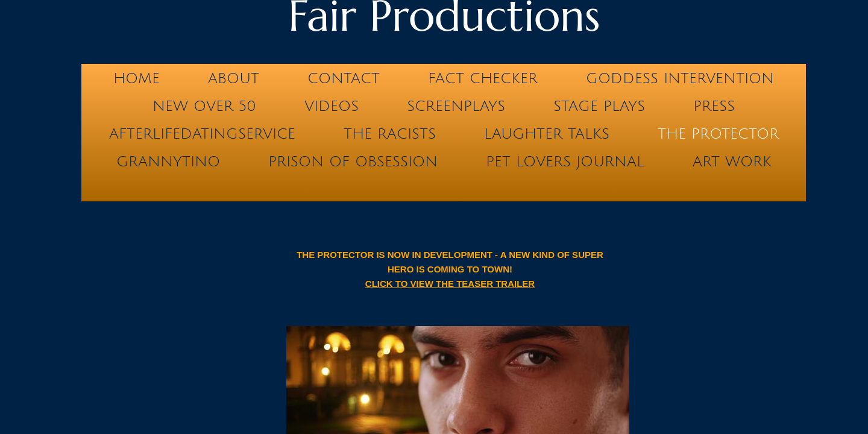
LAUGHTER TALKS (547, 134)
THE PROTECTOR (718, 134)
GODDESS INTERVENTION (680, 78)
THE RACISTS (390, 134)
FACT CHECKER (483, 78)
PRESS (714, 106)
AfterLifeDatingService (202, 134)
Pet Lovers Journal (565, 162)
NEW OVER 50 (204, 106)
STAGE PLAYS (599, 106)
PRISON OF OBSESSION (353, 162)
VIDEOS (332, 106)
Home (137, 78)
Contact (344, 78)
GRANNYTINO (168, 162)
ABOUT (234, 78)
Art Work (732, 162)
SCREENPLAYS (456, 106)
